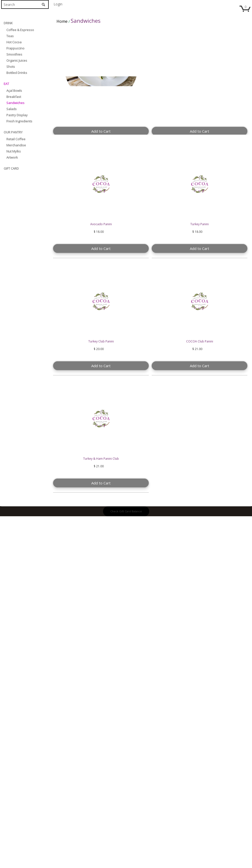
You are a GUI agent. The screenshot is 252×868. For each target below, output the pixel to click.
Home (62, 21)
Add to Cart (101, 131)
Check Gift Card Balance (126, 511)
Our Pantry (13, 132)
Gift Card (11, 168)
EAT (6, 84)
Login (58, 4)
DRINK (8, 23)
